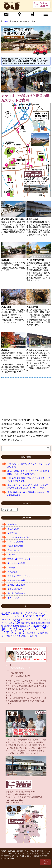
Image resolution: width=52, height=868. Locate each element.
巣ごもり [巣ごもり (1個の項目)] (10, 626)
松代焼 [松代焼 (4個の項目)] (16, 626)
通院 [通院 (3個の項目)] (8, 636)
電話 (33, 14)
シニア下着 (12, 533)
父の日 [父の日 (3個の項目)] (29, 626)
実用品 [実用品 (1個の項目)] (4, 626)
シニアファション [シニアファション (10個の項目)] (30, 613)
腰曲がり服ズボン (15, 589)
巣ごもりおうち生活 (16, 563)
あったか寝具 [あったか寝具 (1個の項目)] (6, 613)
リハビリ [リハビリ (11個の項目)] (39, 619)
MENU (45, 14)
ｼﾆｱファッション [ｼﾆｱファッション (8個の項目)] (19, 636)
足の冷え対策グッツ (16, 593)
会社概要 (19, 14)
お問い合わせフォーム (21, 668)
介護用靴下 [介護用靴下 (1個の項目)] (25, 623)
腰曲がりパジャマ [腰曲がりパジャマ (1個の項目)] (33, 633)
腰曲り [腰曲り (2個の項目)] (42, 633)
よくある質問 (13, 529)
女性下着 (11, 555)
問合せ (6, 14)
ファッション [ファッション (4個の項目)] (12, 619)
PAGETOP (45, 862)
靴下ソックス (13, 598)
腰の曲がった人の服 (16, 585)
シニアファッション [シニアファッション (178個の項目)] (25, 614)
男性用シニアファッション (19, 576)
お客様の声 (12, 524)
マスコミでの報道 (15, 542)
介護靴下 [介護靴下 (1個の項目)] (32, 623)
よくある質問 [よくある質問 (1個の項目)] (16, 613)
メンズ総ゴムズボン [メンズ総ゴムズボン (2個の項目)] (26, 619)
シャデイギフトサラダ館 (18, 537)
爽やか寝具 (12, 572)
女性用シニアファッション (19, 559)
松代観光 (11, 567)
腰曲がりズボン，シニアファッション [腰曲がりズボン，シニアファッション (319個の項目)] (24, 630)
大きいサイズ (13, 550)
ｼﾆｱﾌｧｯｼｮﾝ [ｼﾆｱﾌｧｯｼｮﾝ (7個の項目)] (33, 636)
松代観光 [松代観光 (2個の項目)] (23, 626)
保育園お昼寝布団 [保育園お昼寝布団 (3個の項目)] (43, 623)
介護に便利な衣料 (15, 546)
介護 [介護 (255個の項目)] (17, 622)
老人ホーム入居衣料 (16, 580)
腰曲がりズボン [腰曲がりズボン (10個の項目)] (41, 626)
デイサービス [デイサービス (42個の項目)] (39, 616)
